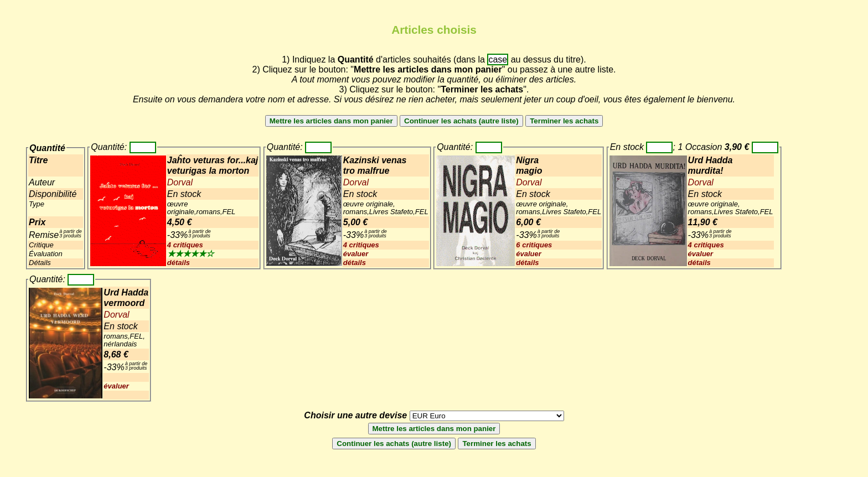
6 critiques (534, 245)
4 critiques (185, 245)
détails (179, 263)
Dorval (180, 182)
